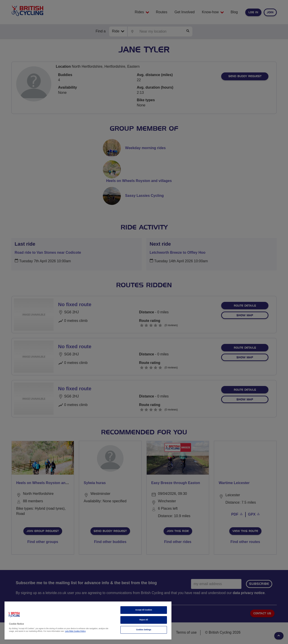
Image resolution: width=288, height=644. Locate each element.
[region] (88, 620)
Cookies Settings (144, 630)
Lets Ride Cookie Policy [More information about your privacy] (75, 631)
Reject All (144, 620)
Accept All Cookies (144, 610)
